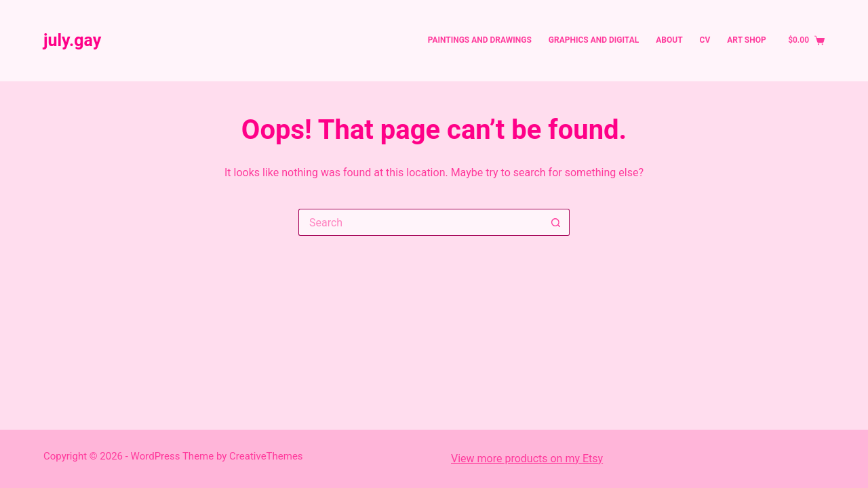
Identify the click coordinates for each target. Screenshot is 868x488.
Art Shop (746, 40)
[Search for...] (420, 222)
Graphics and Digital (594, 40)
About (669, 40)
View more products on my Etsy (527, 459)
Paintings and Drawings (480, 40)
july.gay (72, 40)
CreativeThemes (266, 456)
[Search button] (556, 222)
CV (705, 40)
